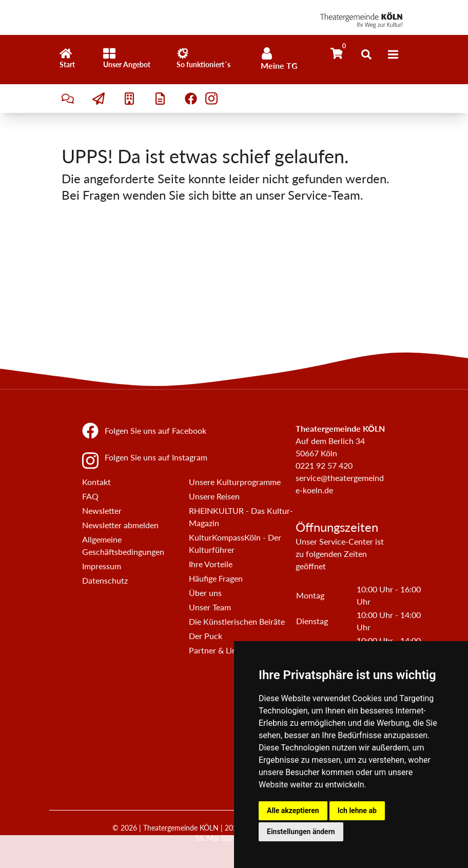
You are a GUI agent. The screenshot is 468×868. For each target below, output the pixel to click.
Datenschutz (105, 580)
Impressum (102, 566)
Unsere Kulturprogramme (235, 482)
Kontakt (96, 482)
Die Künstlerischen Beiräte (237, 621)
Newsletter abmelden (120, 525)
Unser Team (210, 607)
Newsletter (102, 510)
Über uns (205, 593)
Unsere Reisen (214, 496)
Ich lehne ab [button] (357, 811)
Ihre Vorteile (211, 564)
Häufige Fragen (216, 578)
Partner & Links (217, 650)
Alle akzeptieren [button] (293, 811)
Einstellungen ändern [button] (301, 832)
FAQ (90, 496)
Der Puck (206, 636)
